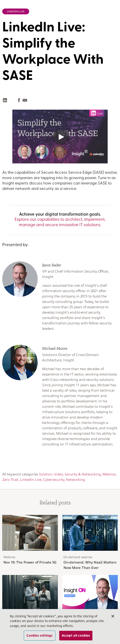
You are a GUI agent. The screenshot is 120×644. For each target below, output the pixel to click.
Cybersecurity (54, 480)
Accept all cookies (76, 635)
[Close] (113, 616)
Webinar (109, 474)
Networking (75, 480)
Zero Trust (10, 480)
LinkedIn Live (16, 12)
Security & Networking (83, 474)
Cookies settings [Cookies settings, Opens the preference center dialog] (39, 635)
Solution (46, 474)
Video (59, 474)
